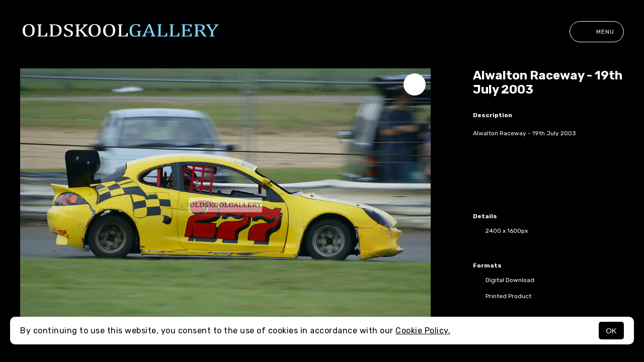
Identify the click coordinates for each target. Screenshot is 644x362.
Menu (597, 32)
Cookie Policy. (423, 331)
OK (611, 331)
